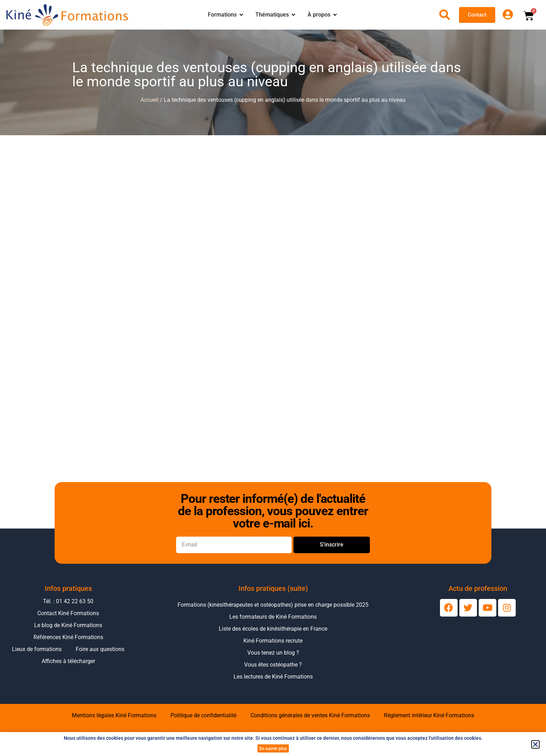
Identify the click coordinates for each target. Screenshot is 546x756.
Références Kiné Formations (68, 637)
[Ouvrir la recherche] (445, 15)
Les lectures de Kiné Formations (273, 677)
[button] (535, 744)
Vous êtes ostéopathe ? (273, 665)
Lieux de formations (37, 649)
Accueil (150, 100)
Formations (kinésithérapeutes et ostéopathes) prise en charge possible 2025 (273, 605)
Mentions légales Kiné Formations (114, 715)
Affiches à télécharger (68, 661)
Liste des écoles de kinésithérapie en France (273, 629)
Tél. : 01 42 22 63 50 (68, 601)
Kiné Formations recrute (273, 641)
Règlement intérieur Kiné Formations (429, 715)
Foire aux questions (100, 649)
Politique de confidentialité (203, 715)
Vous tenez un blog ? (273, 653)
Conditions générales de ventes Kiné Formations (310, 715)
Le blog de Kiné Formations (68, 625)
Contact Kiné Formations (68, 613)
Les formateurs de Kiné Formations (273, 617)
